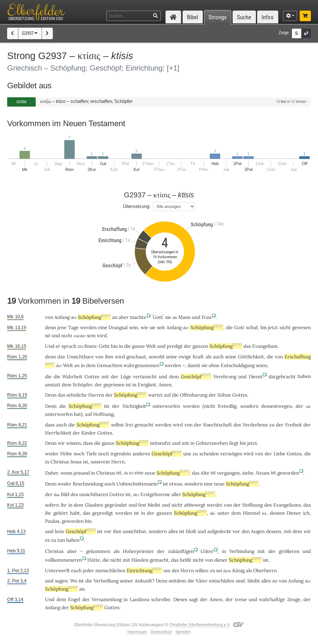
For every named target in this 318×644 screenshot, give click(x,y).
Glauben (94, 505)
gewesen (302, 327)
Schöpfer (82, 385)
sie (168, 317)
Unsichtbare (80, 357)
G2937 (30, 33)
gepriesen (114, 385)
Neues (263, 473)
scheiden (209, 454)
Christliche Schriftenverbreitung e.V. (200, 625)
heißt (186, 560)
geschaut (136, 357)
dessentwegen (277, 406)
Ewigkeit (147, 385)
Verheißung (106, 581)
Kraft (198, 357)
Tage (73, 327)
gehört (61, 513)
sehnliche (77, 395)
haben (73, 540)
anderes (141, 454)
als (209, 357)
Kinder (89, 433)
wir (307, 531)
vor (108, 531)
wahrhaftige (272, 599)
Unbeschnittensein (137, 484)
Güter (207, 551)
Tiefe (91, 454)
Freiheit (293, 425)
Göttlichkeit (251, 357)
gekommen (98, 551)
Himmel (252, 513)
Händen (140, 560)
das (247, 346)
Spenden (183, 632)
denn (50, 327)
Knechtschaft (218, 425)
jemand (82, 473)
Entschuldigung (238, 365)
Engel (74, 599)
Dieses (180, 599)
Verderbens (255, 425)
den (246, 531)
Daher (52, 473)
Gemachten (110, 365)
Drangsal (118, 327)
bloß (191, 531)
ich (306, 513)
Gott (158, 317)
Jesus (76, 462)
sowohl (157, 357)
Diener (294, 513)
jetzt (273, 327)
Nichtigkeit (134, 406)
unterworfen (166, 406)
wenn (66, 473)
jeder (89, 570)
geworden (288, 473)
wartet (155, 395)
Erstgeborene (155, 494)
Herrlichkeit (58, 433)
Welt (151, 346)
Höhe (66, 454)
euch (76, 570)
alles (173, 531)
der (188, 346)
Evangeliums (287, 505)
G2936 (21, 102)
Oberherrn (265, 570)
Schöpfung (94, 317)
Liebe (279, 454)
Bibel (193, 17)
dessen (277, 513)
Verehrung (225, 377)
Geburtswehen (212, 443)
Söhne (224, 395)
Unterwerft (57, 570)
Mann (184, 317)
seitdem (177, 581)
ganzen (200, 346)
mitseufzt (160, 443)
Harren (96, 395)
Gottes (92, 377)
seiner (127, 581)
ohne (214, 365)
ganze (138, 346)
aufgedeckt (219, 531)
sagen (61, 581)
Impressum (137, 632)
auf (89, 414)
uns (187, 454)
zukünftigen (181, 551)
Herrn (118, 462)
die (229, 327)
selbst (118, 425)
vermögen (231, 454)
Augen (258, 531)
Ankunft (143, 581)
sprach (69, 346)
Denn (51, 395)
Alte (205, 473)
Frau (207, 317)
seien (261, 365)
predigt (175, 346)
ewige (185, 357)
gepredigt (103, 513)
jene (62, 327)
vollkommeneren (64, 560)
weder (52, 454)
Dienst (256, 377)
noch (79, 454)
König (238, 570)
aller (176, 494)
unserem (100, 462)
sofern (52, 505)
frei (129, 425)
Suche (244, 17)
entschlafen (222, 581)
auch (218, 357)
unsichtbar (134, 531)
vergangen (228, 473)
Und (50, 346)
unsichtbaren (94, 494)
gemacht (144, 425)
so (275, 581)
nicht (285, 327)
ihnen (90, 346)
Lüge (126, 377)
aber (124, 317)
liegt (234, 443)
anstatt (53, 385)
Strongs (218, 17)
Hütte (94, 560)
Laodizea (140, 599)
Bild (65, 494)
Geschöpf (196, 377)
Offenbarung (194, 395)
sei (219, 570)
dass (50, 425)
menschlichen (110, 570)
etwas (176, 484)
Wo (74, 581)
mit (105, 377)
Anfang (62, 317)
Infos (268, 17)
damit (194, 365)
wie (144, 327)
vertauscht (145, 377)
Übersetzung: (137, 206)
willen (201, 570)
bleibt (154, 505)
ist (128, 385)
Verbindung (242, 551)
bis (264, 327)
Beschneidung (88, 484)
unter (223, 513)
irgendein (121, 454)
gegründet (116, 505)
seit (161, 327)
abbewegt (195, 505)
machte (138, 317)
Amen (165, 385)
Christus (60, 462)
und (196, 317)
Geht (104, 346)
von (49, 317)
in (121, 346)
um (167, 570)
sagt (194, 599)
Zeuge (294, 599)
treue (241, 599)
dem (91, 365)
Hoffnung (103, 414)
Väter (202, 581)
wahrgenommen (141, 365)
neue (150, 473)
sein (134, 327)
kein (59, 531)
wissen (73, 443)
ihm (109, 357)
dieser (221, 560)
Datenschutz (161, 632)
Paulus (52, 521)
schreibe (161, 599)
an (115, 317)
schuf (252, 327)
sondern (249, 406)
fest (142, 505)
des (237, 425)
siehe (248, 473)
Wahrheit (72, 377)
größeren (289, 551)
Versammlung (107, 599)
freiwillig (227, 406)
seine (171, 357)
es (47, 540)
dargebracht (282, 377)
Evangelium (265, 346)
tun (61, 540)
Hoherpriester (138, 551)
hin (114, 346)
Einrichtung (144, 570)
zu (272, 425)
